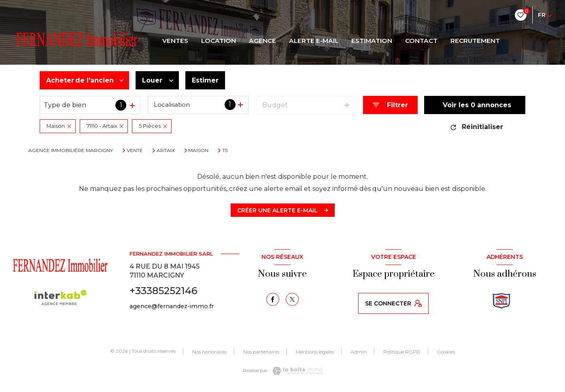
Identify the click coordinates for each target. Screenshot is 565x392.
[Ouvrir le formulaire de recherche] (390, 105)
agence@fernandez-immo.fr (172, 306)
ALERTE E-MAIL (314, 41)
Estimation (372, 41)
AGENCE (262, 41)
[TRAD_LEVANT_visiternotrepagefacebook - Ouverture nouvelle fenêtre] (273, 299)
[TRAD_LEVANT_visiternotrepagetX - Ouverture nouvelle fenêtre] (292, 299)
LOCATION (219, 41)
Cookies (446, 352)
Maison (198, 150)
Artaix (166, 150)
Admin (359, 352)
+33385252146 (164, 291)
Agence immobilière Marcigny (71, 150)
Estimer (205, 80)
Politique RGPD (402, 352)
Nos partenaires (261, 352)
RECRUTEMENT (475, 41)
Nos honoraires (209, 352)
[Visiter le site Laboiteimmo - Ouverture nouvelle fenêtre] (296, 371)
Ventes (175, 41)
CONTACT (421, 41)
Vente (135, 150)
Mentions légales (315, 352)
